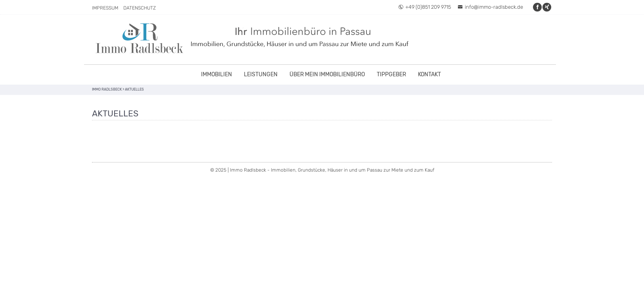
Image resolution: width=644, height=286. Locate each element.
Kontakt (429, 74)
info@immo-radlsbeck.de (490, 7)
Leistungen (261, 74)
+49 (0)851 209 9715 (425, 7)
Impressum (105, 8)
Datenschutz (140, 8)
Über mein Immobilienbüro (327, 74)
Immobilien (217, 74)
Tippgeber (391, 74)
